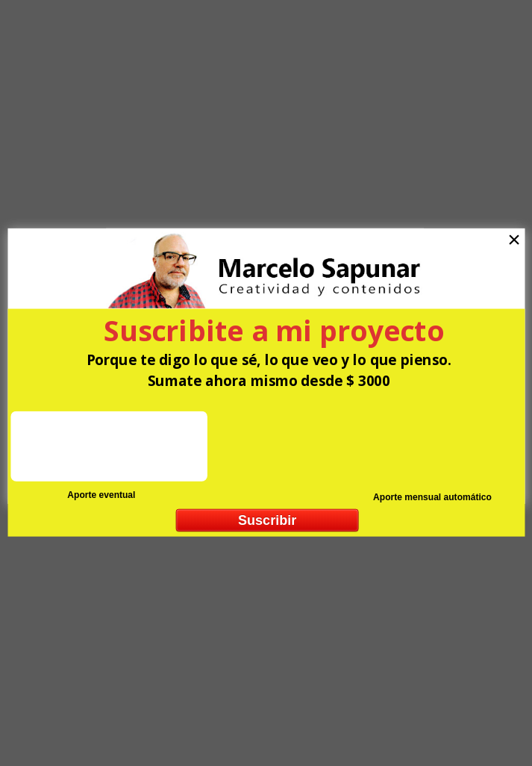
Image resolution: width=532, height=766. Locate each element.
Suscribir (266, 520)
